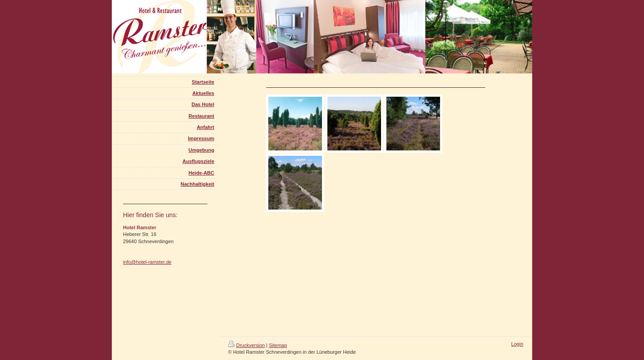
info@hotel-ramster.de (147, 262)
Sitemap (278, 345)
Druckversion (246, 345)
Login (517, 344)
